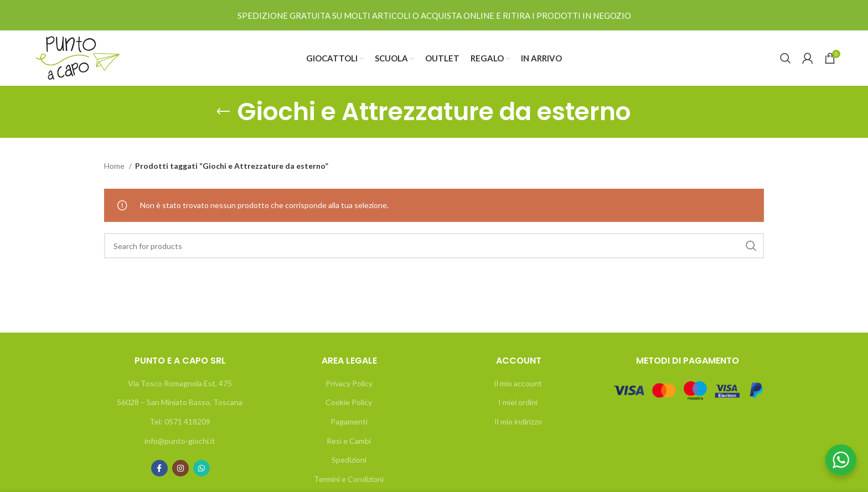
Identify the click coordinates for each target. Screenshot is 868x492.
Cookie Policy (349, 402)
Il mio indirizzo (518, 421)
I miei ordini (518, 402)
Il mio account (518, 383)
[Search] (786, 58)
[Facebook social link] (159, 468)
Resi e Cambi (349, 441)
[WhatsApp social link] (201, 468)
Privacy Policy (349, 383)
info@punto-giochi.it (180, 441)
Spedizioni (349, 460)
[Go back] (223, 112)
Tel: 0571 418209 (180, 421)
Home (115, 166)
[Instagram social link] (180, 468)
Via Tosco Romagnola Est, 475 (180, 383)
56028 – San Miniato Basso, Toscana (180, 402)
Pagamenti (349, 421)
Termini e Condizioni (349, 479)
